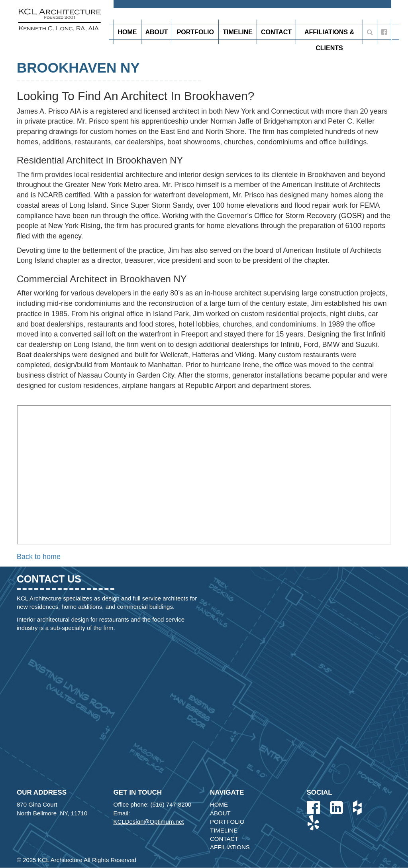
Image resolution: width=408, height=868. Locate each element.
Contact (276, 32)
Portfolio (195, 34)
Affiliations (230, 847)
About (157, 32)
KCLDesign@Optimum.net (149, 822)
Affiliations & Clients (329, 34)
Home (127, 32)
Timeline (238, 32)
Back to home (39, 557)
